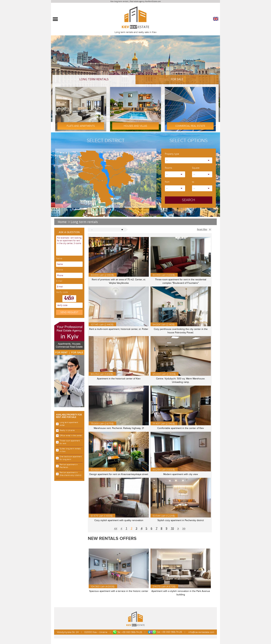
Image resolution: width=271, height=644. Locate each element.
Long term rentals (94, 79)
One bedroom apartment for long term (69, 458)
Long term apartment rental (67, 424)
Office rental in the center (69, 436)
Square (196, 168)
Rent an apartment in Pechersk (67, 466)
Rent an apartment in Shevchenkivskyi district (69, 474)
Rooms (168, 168)
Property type (172, 154)
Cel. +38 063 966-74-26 (165, 632)
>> (184, 528)
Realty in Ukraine (65, 430)
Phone (59, 270)
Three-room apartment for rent (68, 442)
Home (62, 222)
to (193, 182)
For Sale (177, 79)
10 (172, 528)
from (167, 182)
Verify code (62, 292)
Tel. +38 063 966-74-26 (128, 632)
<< (116, 528)
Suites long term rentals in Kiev (68, 450)
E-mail (59, 281)
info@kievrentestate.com (201, 632)
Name (59, 259)
